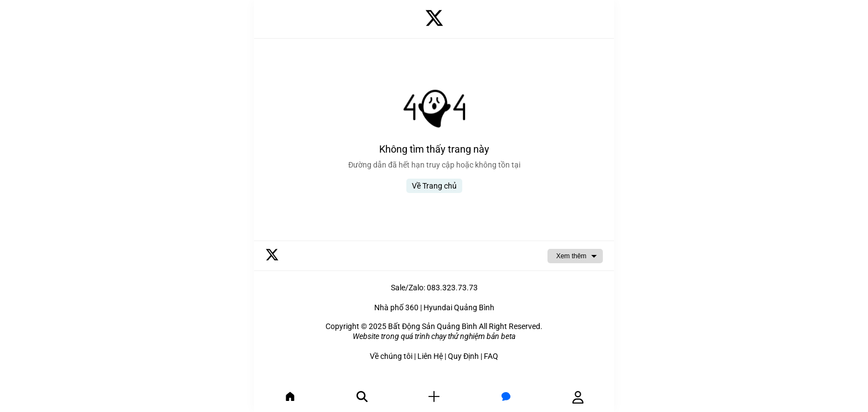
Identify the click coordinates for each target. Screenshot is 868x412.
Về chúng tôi (391, 356)
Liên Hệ (430, 356)
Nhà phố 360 (396, 307)
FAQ (491, 356)
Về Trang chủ (434, 186)
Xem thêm (572, 256)
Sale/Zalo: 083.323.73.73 (434, 288)
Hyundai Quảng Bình (459, 307)
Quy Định (463, 356)
